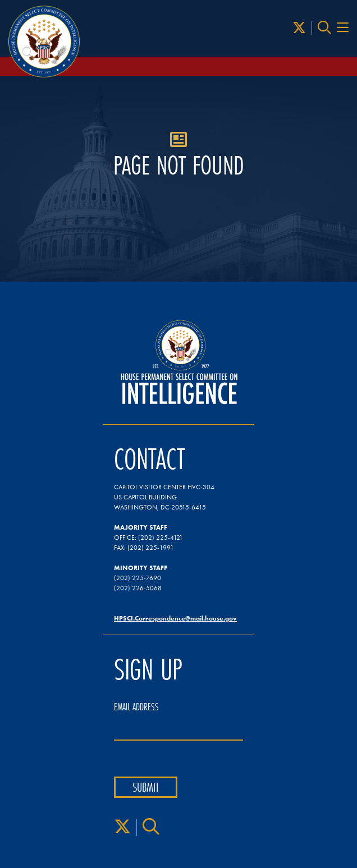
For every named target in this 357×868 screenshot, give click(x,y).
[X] (299, 28)
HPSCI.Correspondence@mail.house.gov (175, 618)
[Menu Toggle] (343, 28)
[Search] (324, 28)
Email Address (136, 707)
